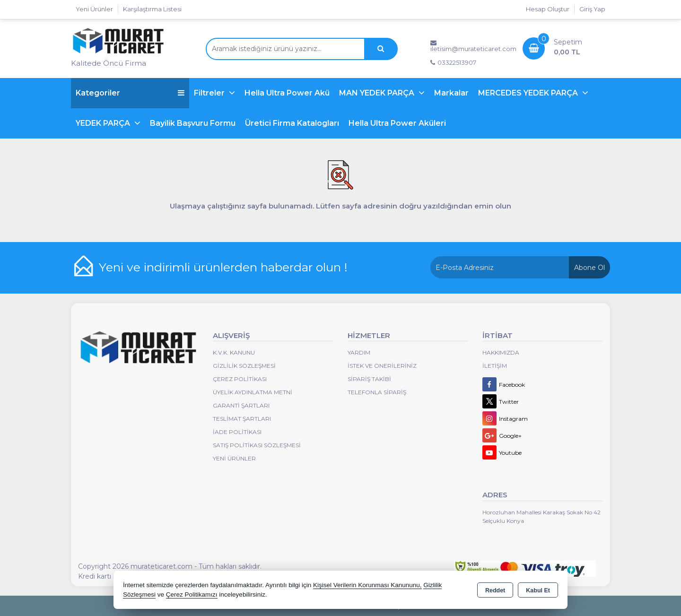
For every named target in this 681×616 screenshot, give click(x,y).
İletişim (495, 366)
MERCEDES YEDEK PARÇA (529, 93)
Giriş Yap (592, 9)
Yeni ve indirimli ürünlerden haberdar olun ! (223, 267)
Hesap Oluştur (548, 9)
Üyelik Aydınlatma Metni (253, 392)
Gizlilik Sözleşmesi (244, 366)
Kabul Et (538, 590)
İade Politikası (237, 432)
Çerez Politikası (240, 379)
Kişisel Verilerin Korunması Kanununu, (367, 585)
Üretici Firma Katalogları (292, 123)
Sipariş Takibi (369, 379)
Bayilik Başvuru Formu (193, 123)
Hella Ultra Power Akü (287, 93)
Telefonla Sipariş (377, 392)
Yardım (359, 352)
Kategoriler (130, 93)
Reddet (495, 590)
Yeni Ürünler (234, 458)
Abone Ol (589, 268)
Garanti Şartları (241, 405)
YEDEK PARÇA (104, 123)
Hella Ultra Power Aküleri (397, 123)
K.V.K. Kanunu (234, 352)
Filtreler (210, 93)
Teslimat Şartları (242, 419)
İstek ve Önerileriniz (382, 366)
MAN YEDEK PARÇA (378, 93)
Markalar (451, 93)
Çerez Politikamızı (192, 594)
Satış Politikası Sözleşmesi (257, 445)
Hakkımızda (501, 352)
